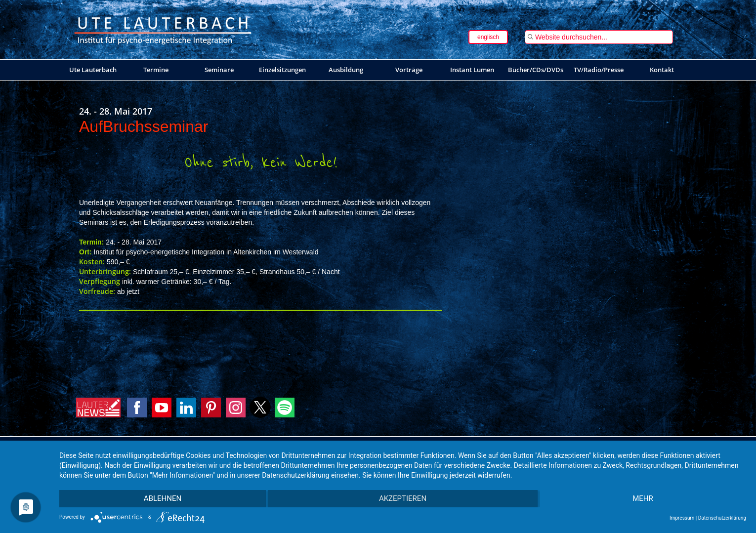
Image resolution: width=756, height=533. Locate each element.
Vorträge (409, 70)
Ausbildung (346, 70)
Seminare (219, 70)
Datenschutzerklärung (722, 518)
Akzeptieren (403, 499)
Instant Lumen (472, 70)
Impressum (682, 518)
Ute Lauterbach (93, 70)
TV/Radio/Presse (599, 70)
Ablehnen (162, 499)
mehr (644, 499)
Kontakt (662, 70)
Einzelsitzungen (282, 70)
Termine (156, 70)
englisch (488, 37)
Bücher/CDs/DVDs (536, 70)
